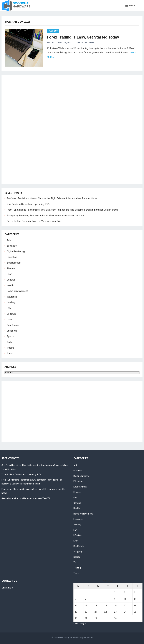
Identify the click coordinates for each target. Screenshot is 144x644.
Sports (10, 336)
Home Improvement (17, 291)
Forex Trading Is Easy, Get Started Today (83, 37)
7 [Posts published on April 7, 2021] (95, 599)
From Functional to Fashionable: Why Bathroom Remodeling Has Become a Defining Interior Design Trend (62, 210)
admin (50, 43)
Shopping (12, 331)
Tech (9, 342)
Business (53, 31)
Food (9, 274)
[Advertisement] (26, 132)
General (11, 280)
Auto (9, 240)
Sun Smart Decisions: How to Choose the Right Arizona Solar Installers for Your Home (52, 198)
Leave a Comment (85, 43)
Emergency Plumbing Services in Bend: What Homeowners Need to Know (46, 216)
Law (9, 308)
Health (10, 285)
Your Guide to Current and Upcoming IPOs (29, 204)
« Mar (76, 624)
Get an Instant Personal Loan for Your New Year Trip (34, 221)
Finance (11, 268)
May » (83, 624)
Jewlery (11, 302)
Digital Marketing (16, 251)
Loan (9, 319)
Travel (10, 354)
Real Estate (13, 325)
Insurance (12, 297)
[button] (130, 6)
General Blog (64, 637)
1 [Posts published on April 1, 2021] (105, 592)
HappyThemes (86, 637)
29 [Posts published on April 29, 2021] (106, 618)
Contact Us (7, 588)
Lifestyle (11, 314)
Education (12, 257)
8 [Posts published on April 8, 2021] (105, 599)
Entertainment (14, 263)
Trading (11, 348)
